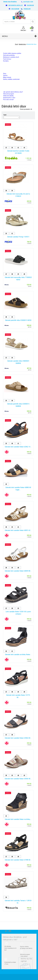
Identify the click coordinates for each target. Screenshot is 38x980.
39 (12, 147)
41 (18, 147)
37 (6, 147)
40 (24, 274)
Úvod (16, 44)
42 (24, 147)
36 (6, 897)
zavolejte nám (28, 2)
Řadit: (5, 115)
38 (6, 190)
